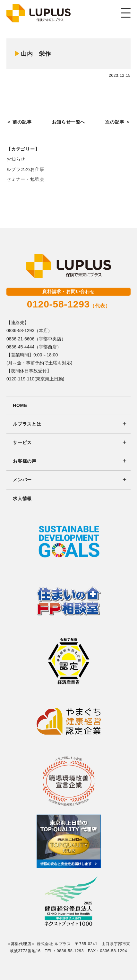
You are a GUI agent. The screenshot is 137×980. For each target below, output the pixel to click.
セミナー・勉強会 (25, 179)
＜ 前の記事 (19, 122)
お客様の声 (25, 461)
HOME (20, 405)
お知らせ (16, 159)
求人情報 (22, 498)
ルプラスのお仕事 (25, 169)
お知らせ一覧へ (69, 122)
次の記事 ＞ (118, 122)
